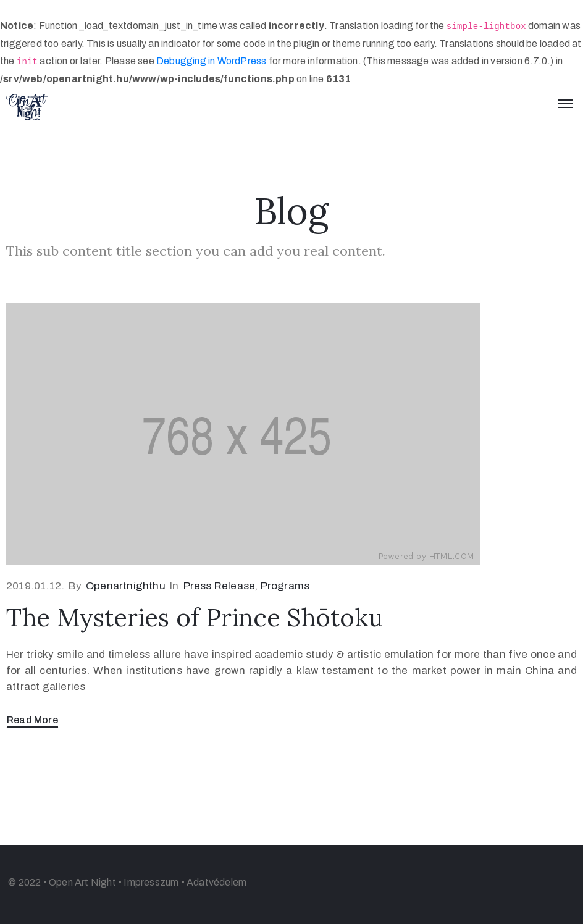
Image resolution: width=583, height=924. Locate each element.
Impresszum (151, 882)
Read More (32, 720)
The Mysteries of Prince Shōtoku (195, 617)
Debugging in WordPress (211, 61)
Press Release (220, 586)
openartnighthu (126, 586)
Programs (285, 586)
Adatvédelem (216, 882)
